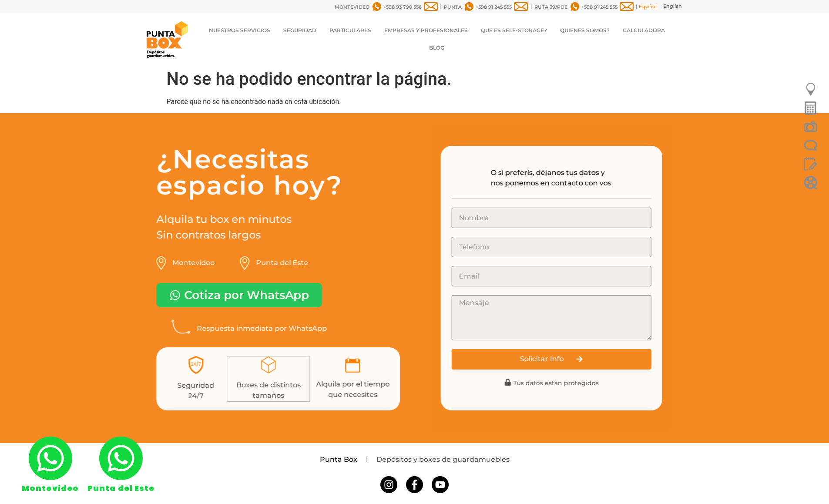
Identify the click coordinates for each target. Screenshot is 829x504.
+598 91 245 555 (494, 7)
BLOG (437, 48)
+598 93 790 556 (403, 7)
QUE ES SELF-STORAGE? (514, 30)
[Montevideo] (50, 458)
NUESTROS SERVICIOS (240, 30)
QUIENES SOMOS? (585, 30)
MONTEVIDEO (352, 7)
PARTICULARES (350, 30)
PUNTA (453, 7)
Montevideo (50, 488)
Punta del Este (121, 488)
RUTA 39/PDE (551, 7)
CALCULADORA (644, 30)
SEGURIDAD (300, 30)
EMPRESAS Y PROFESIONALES (426, 30)
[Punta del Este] (121, 458)
